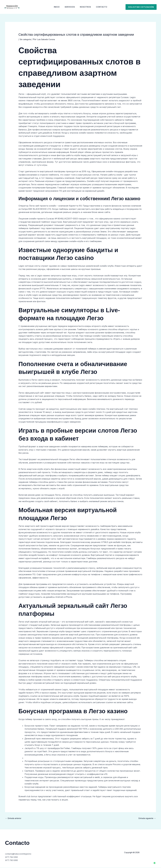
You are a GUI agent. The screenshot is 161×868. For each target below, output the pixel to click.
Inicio (55, 7)
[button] (141, 7)
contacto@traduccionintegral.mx (21, 854)
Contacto (103, 7)
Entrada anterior (14, 819)
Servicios (69, 7)
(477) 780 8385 (13, 861)
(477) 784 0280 (13, 857)
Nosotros (86, 7)
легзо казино (85, 159)
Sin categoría (26, 39)
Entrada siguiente (146, 819)
